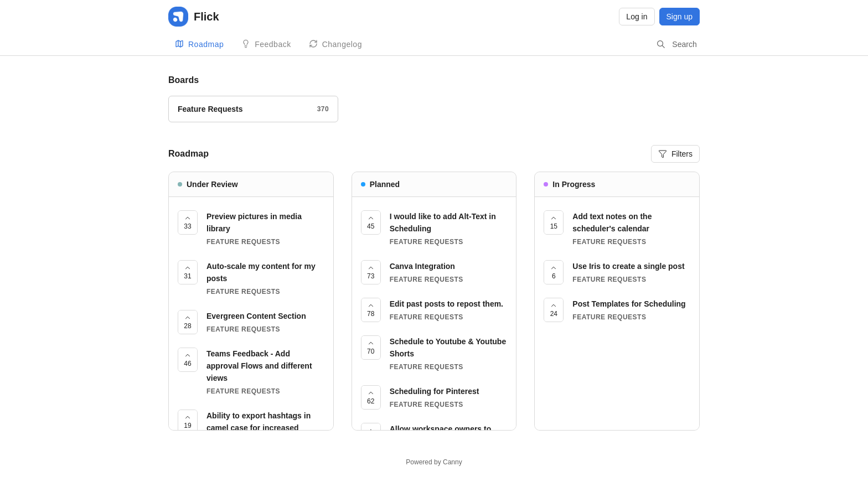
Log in (637, 17)
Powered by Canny (434, 462)
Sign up (680, 17)
